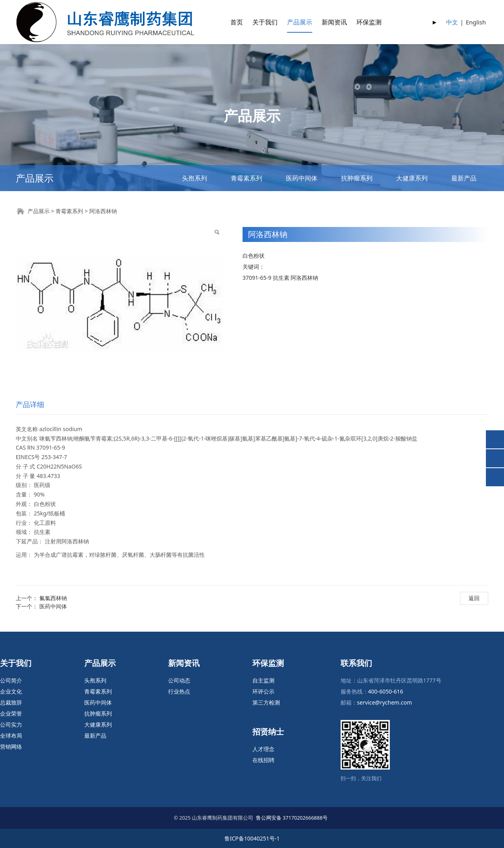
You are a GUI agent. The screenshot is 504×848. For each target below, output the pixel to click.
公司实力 (11, 724)
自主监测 (263, 680)
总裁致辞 (11, 702)
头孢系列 (195, 178)
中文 (452, 22)
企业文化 (11, 691)
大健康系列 (412, 178)
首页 (237, 22)
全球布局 (11, 735)
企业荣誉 (11, 713)
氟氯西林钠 (53, 598)
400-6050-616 (386, 691)
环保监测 (369, 22)
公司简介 (11, 680)
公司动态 (179, 680)
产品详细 (30, 404)
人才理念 (263, 749)
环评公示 (263, 691)
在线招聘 (263, 760)
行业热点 (179, 691)
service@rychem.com (385, 702)
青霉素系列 (246, 178)
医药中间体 (302, 178)
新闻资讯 (334, 22)
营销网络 (11, 747)
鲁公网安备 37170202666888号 (292, 818)
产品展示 (300, 22)
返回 (474, 598)
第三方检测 (266, 702)
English (476, 22)
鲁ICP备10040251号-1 (252, 838)
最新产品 (464, 178)
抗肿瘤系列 (357, 178)
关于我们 (265, 22)
